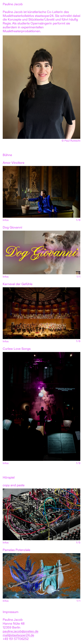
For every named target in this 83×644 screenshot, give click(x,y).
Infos (6, 220)
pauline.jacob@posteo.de (20, 632)
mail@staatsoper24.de (18, 635)
